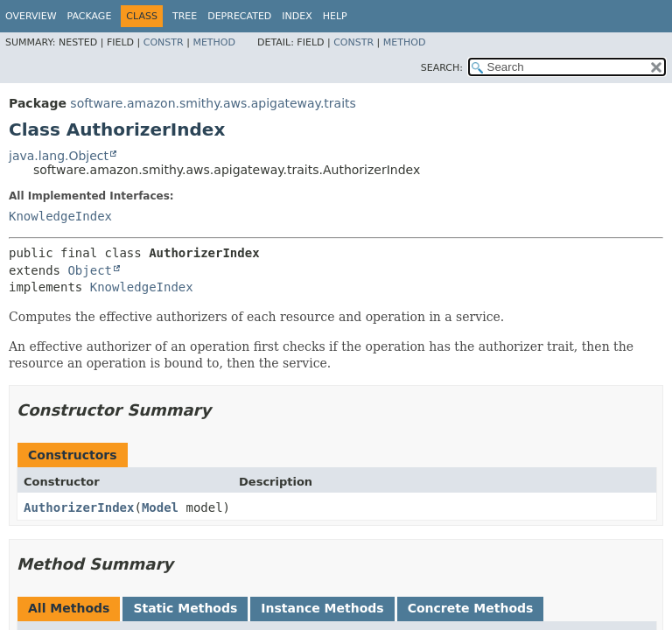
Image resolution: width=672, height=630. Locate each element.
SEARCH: (442, 68)
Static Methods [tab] (185, 608)
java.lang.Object (59, 156)
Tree (185, 16)
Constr (164, 42)
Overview (31, 16)
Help (335, 16)
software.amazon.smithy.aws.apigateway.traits (213, 103)
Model (160, 507)
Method (214, 42)
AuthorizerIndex (79, 507)
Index (297, 16)
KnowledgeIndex (60, 216)
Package (90, 16)
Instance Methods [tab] (322, 608)
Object (90, 270)
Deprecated (239, 16)
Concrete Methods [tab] (471, 608)
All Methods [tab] (69, 608)
